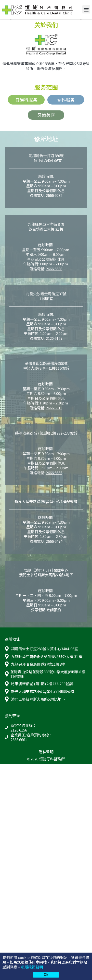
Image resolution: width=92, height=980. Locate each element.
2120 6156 (19, 730)
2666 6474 (54, 541)
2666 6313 (54, 408)
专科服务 (66, 100)
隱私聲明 (46, 752)
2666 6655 (54, 473)
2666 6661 (19, 740)
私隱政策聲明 (32, 967)
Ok (46, 974)
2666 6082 (54, 195)
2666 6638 (54, 269)
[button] (86, 9)
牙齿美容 (46, 115)
